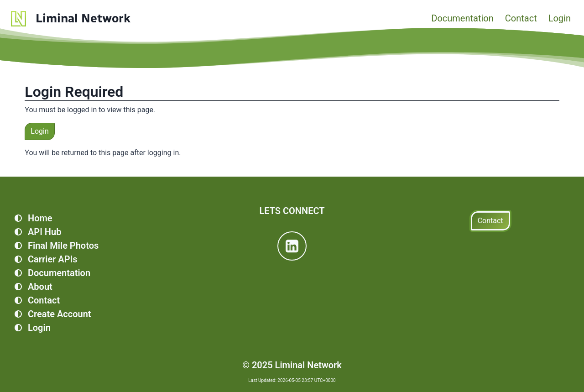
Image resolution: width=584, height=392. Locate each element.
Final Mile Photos (63, 246)
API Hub (44, 232)
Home (40, 218)
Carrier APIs (53, 259)
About (40, 287)
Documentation (462, 18)
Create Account (60, 314)
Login (560, 18)
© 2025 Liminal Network (292, 365)
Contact (521, 18)
